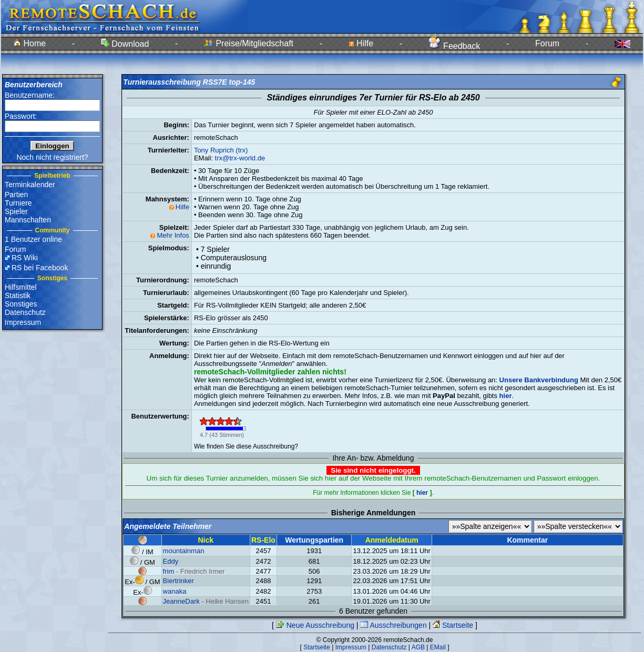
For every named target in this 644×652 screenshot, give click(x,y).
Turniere (18, 203)
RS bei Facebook (40, 268)
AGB (418, 647)
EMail (438, 647)
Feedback (454, 46)
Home (30, 43)
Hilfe (361, 43)
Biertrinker (178, 581)
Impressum (23, 322)
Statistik (18, 296)
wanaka (175, 591)
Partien (16, 195)
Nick (206, 540)
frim (169, 571)
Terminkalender (30, 185)
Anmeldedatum (392, 540)
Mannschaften (28, 220)
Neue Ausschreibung (315, 625)
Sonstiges (21, 304)
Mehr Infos (173, 235)
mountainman (184, 551)
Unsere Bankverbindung (539, 380)
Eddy (171, 561)
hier (422, 493)
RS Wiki (25, 258)
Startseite (453, 625)
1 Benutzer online (33, 239)
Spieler (16, 211)
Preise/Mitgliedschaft (249, 43)
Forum (547, 43)
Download (125, 44)
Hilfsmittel (21, 287)
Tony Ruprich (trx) (221, 150)
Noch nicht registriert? (52, 157)
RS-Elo (263, 540)
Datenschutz (25, 312)
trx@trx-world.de (240, 158)
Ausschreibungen (393, 625)
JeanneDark (181, 601)
